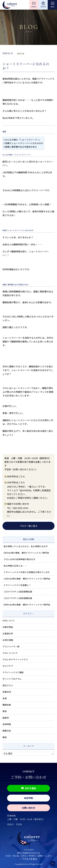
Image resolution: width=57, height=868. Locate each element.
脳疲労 (6, 718)
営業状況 (7, 692)
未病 (5, 698)
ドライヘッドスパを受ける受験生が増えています (27, 572)
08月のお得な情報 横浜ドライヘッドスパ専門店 (27, 605)
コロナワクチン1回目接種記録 (18, 598)
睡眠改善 (21, 54)
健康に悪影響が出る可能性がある (20, 147)
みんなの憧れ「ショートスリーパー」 (22, 140)
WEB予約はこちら (16, 476)
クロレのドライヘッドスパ (15, 659)
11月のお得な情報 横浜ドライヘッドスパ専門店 (27, 579)
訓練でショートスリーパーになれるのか (23, 143)
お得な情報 (8, 640)
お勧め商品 (8, 627)
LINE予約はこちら (16, 482)
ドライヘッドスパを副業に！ (17, 585)
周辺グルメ (8, 685)
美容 (5, 711)
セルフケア (8, 666)
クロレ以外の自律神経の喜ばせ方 (19, 559)
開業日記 (7, 731)
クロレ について (10, 653)
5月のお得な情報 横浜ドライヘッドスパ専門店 (26, 553)
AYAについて (8, 620)
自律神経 (7, 724)
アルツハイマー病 (11, 646)
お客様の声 (8, 633)
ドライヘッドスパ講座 (13, 672)
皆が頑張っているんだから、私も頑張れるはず (26, 546)
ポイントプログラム (12, 679)
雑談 (5, 737)
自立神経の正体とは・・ (15, 566)
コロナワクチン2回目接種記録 (18, 592)
